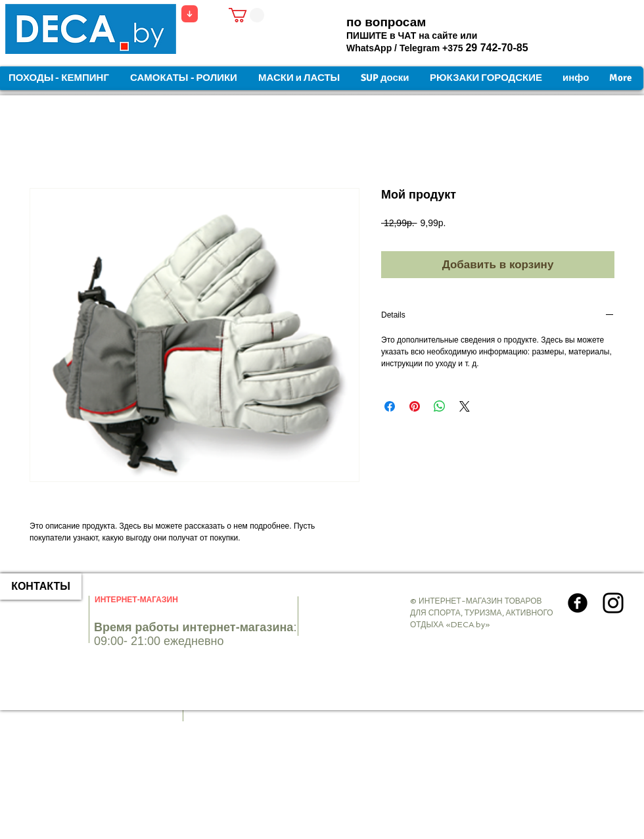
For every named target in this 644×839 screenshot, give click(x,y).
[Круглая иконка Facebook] (578, 603)
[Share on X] (465, 406)
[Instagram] (613, 603)
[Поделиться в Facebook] (390, 406)
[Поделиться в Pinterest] (415, 406)
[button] (246, 15)
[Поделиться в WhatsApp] (440, 406)
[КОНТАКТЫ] (41, 587)
